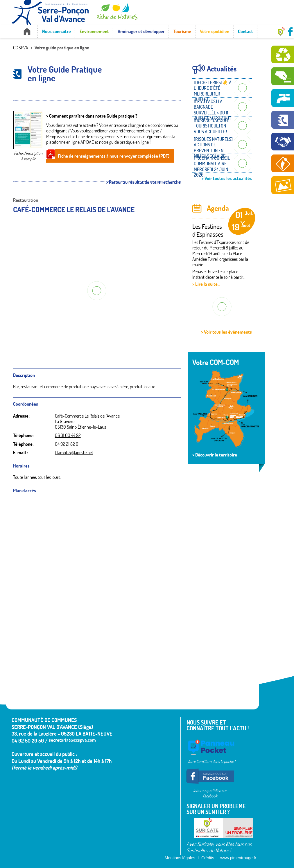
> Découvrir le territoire (215, 455)
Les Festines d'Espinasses (208, 230)
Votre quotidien (215, 31)
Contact (245, 31)
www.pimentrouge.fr (238, 858)
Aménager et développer (141, 31)
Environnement (94, 31)
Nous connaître (57, 31)
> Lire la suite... (206, 284)
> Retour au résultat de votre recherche (143, 182)
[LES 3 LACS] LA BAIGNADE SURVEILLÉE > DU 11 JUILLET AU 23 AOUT (213, 110)
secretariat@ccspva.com (72, 740)
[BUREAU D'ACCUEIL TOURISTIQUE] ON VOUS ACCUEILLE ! (212, 126)
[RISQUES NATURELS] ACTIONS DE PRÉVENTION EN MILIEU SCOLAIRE (213, 148)
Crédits (208, 858)
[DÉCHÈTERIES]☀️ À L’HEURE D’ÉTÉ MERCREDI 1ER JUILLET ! (213, 91)
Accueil (27, 32)
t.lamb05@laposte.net (74, 452)
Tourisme (182, 31)
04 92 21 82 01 (67, 444)
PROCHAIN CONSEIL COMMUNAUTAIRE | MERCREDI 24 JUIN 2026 (212, 166)
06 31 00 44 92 (68, 435)
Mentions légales (180, 858)
